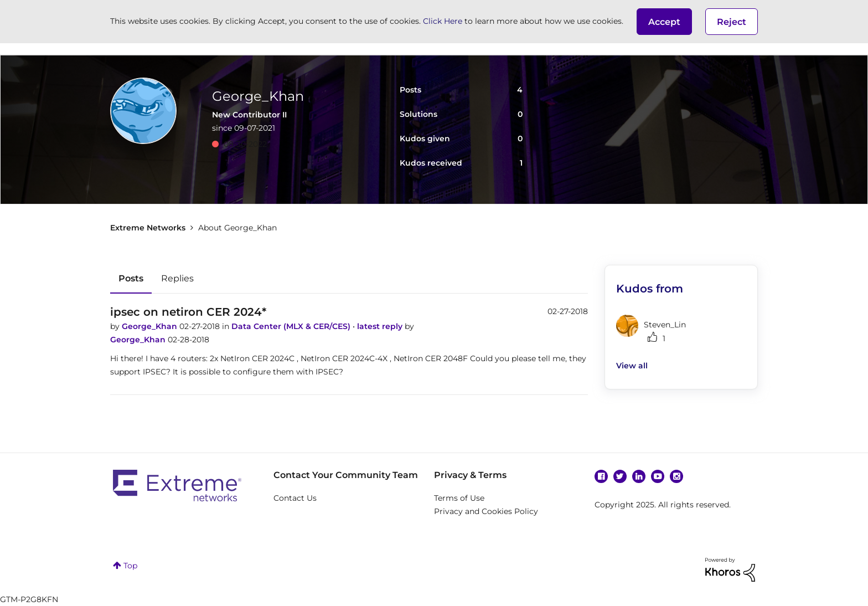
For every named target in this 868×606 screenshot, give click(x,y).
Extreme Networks (148, 228)
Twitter (620, 476)
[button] (664, 22)
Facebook (601, 476)
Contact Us (295, 498)
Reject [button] (732, 22)
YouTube (658, 476)
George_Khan (151, 326)
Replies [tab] (177, 278)
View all (632, 366)
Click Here (443, 21)
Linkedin (639, 476)
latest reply (381, 326)
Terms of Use (459, 498)
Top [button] (130, 566)
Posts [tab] (131, 278)
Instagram (676, 476)
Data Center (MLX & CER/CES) (292, 326)
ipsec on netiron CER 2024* (188, 312)
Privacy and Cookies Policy (486, 511)
